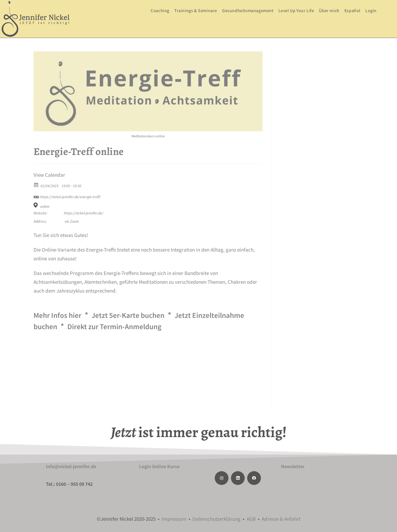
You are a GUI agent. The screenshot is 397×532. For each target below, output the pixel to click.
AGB (251, 519)
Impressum (174, 519)
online (45, 206)
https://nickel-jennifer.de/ (84, 213)
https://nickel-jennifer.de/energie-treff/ (67, 196)
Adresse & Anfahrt (281, 519)
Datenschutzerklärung (217, 519)
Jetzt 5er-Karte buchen (137, 315)
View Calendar (49, 175)
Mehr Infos (60, 315)
